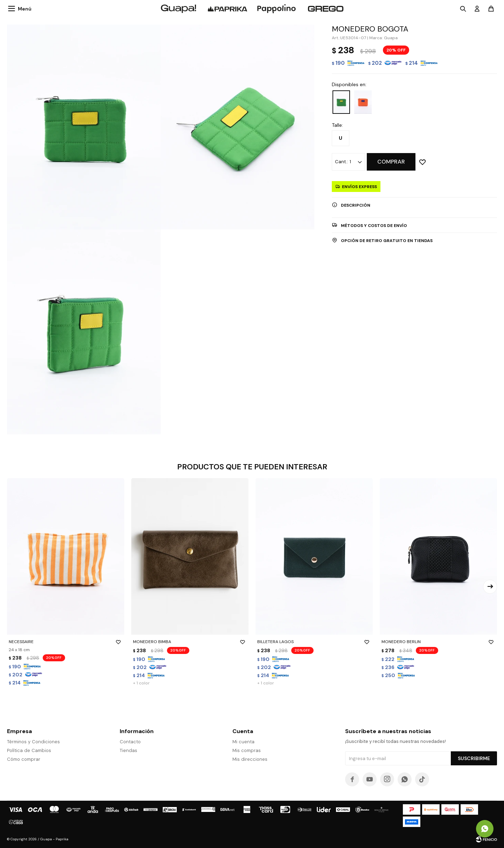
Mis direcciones (250, 759)
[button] (490, 587)
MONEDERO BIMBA (190, 642)
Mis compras (247, 750)
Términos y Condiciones (33, 742)
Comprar (391, 162)
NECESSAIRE (66, 642)
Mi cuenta (243, 742)
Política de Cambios (29, 750)
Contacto (130, 742)
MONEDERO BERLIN (438, 642)
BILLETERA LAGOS (314, 642)
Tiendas (128, 750)
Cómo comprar (24, 759)
